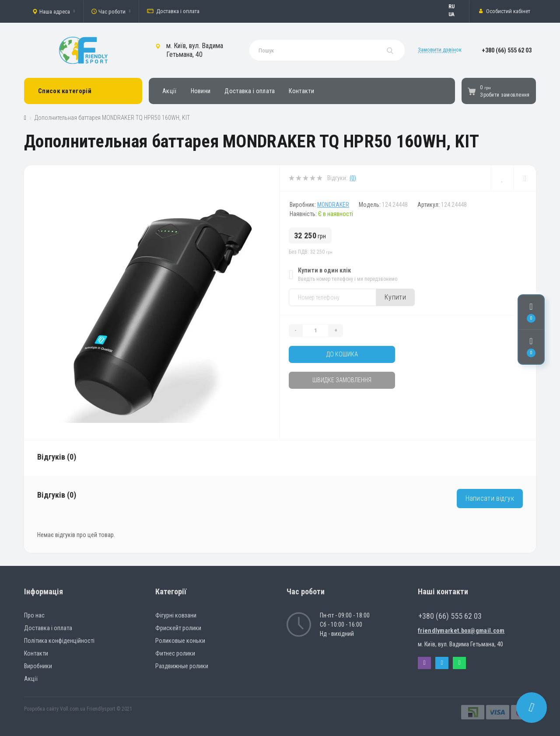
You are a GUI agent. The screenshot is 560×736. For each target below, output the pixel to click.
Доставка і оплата (173, 11)
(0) (353, 178)
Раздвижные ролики (182, 666)
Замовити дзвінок (440, 50)
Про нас (34, 615)
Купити (395, 297)
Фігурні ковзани (176, 615)
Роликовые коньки (180, 641)
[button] (54, 11)
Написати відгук (490, 498)
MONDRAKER (333, 205)
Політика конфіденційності (59, 641)
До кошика (342, 354)
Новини (201, 91)
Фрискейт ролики (178, 628)
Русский (456, 7)
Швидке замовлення (342, 380)
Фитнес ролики (175, 653)
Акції (170, 91)
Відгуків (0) (57, 457)
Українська (456, 14)
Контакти (301, 91)
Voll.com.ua (73, 709)
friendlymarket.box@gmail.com (461, 631)
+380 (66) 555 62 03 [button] (450, 616)
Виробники (38, 666)
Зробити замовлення (505, 95)
